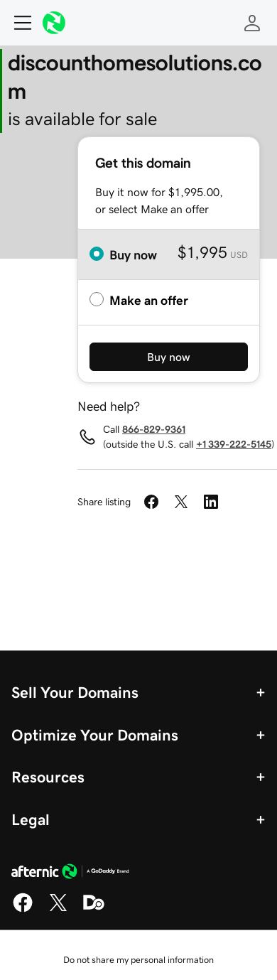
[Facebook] (23, 910)
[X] (58, 910)
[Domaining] (94, 910)
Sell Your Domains (75, 692)
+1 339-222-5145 (234, 444)
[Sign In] (252, 23)
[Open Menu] (17, 23)
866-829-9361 (154, 429)
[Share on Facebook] (151, 502)
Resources (48, 777)
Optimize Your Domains (95, 735)
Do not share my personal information (138, 960)
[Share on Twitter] (181, 502)
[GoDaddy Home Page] (70, 873)
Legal (31, 819)
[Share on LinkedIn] (211, 502)
